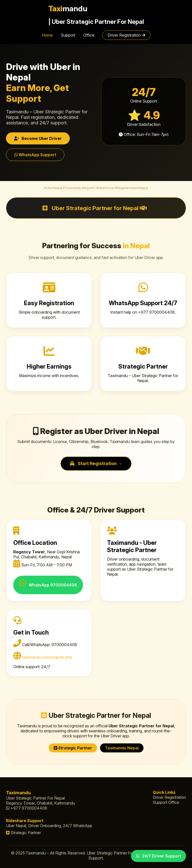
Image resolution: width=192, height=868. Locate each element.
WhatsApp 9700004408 (48, 583)
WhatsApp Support (35, 155)
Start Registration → (96, 463)
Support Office (166, 802)
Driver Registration (126, 35)
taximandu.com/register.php (47, 657)
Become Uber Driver (38, 138)
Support (68, 35)
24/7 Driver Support (158, 856)
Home (47, 35)
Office (89, 35)
